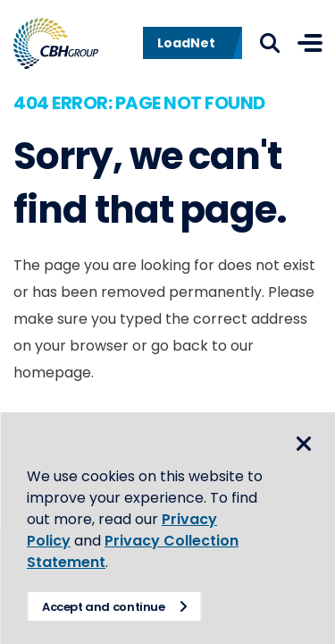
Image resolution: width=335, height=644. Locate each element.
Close (304, 444)
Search (270, 43)
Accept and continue (104, 607)
